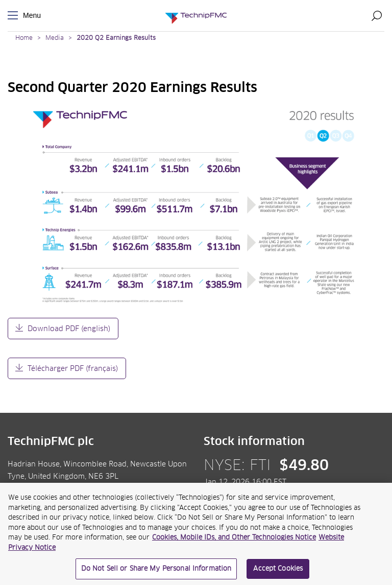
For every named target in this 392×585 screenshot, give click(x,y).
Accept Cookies (278, 571)
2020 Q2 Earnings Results (116, 38)
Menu (15, 16)
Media (55, 38)
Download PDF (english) (69, 329)
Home (24, 38)
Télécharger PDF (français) (73, 369)
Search (377, 15)
